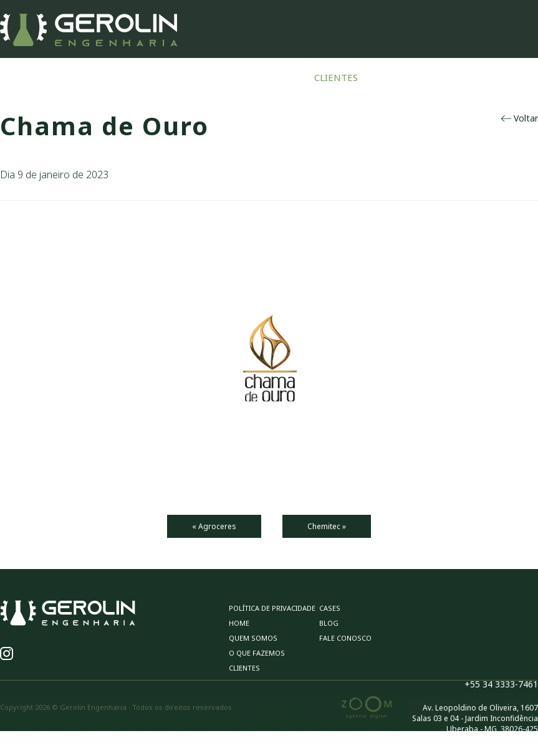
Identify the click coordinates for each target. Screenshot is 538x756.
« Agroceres (214, 526)
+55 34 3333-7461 (501, 684)
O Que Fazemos (258, 77)
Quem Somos (171, 77)
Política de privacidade (272, 608)
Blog (435, 77)
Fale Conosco (501, 77)
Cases (390, 77)
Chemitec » (327, 526)
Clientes (336, 77)
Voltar (520, 118)
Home (107, 77)
